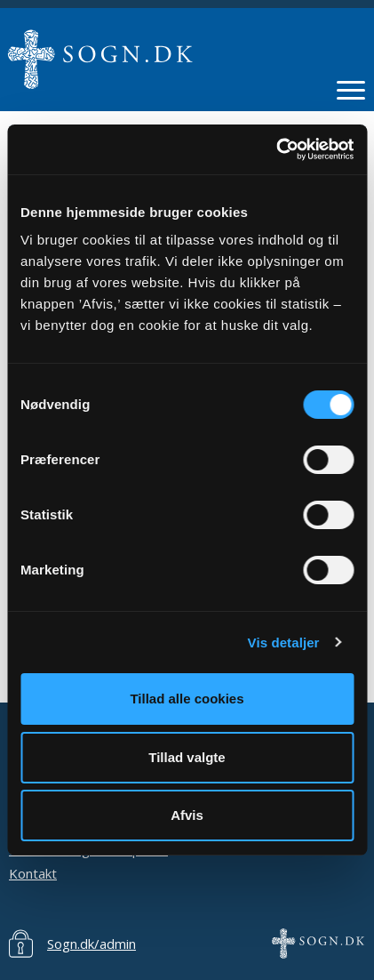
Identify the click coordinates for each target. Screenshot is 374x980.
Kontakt (33, 873)
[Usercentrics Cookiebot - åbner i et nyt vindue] (276, 149)
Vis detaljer (284, 643)
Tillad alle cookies (187, 699)
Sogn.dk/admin (92, 944)
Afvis (187, 815)
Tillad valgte (187, 757)
